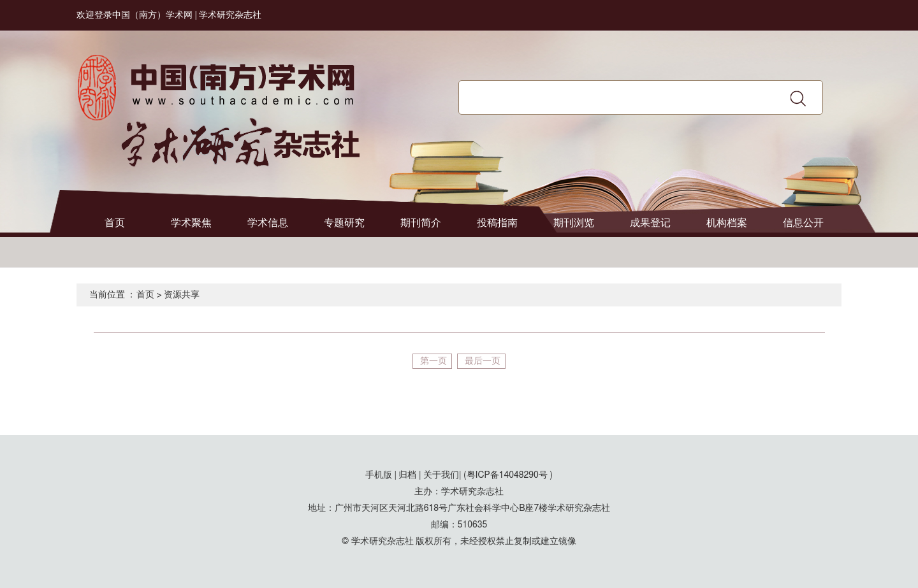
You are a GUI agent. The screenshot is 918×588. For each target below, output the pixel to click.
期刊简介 (421, 223)
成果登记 (650, 223)
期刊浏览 (574, 223)
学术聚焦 (191, 223)
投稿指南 (497, 223)
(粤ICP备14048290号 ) (508, 475)
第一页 (433, 361)
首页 (115, 223)
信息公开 (803, 223)
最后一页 (483, 361)
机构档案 (727, 223)
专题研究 (344, 223)
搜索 (798, 98)
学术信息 (268, 223)
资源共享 (182, 295)
